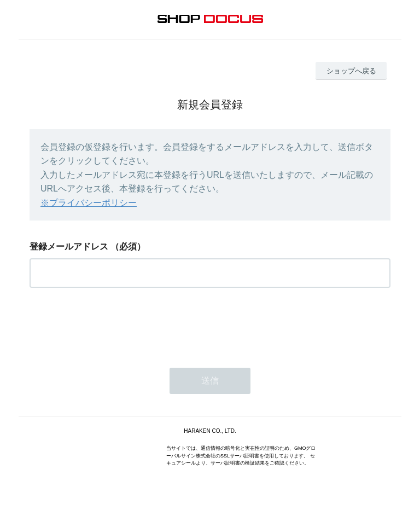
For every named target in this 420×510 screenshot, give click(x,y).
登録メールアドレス (69, 247)
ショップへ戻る (351, 71)
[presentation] (113, 324)
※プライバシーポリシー (89, 203)
